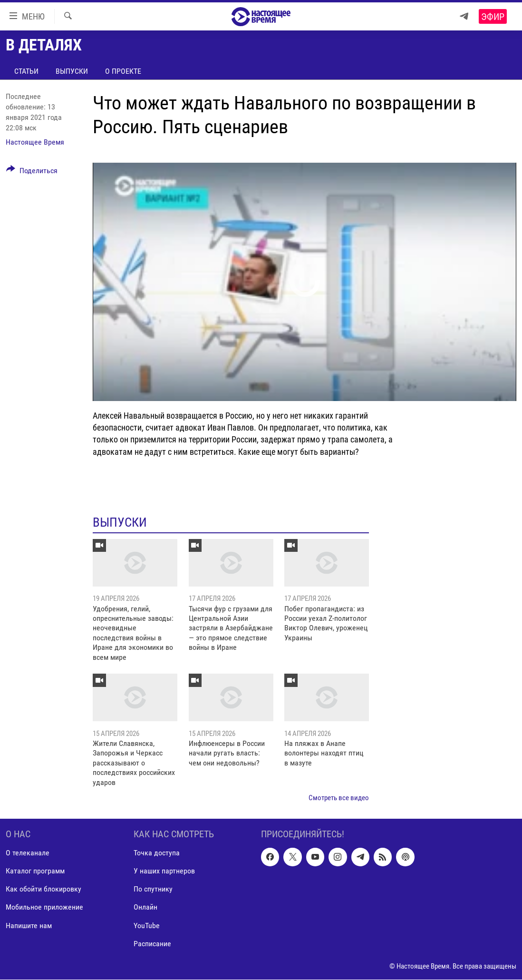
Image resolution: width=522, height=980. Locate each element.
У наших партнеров (164, 871)
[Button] (32, 172)
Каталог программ (35, 871)
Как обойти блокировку (43, 889)
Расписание (152, 944)
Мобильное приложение (44, 907)
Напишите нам (29, 926)
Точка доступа (157, 853)
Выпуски (72, 71)
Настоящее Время (35, 142)
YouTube (147, 926)
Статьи (26, 71)
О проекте (123, 71)
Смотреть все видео (339, 798)
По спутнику (153, 889)
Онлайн (145, 907)
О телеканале (28, 853)
